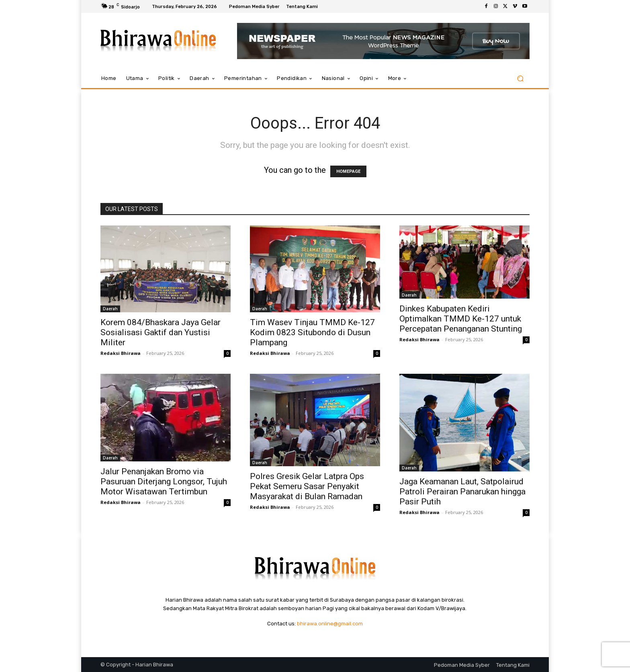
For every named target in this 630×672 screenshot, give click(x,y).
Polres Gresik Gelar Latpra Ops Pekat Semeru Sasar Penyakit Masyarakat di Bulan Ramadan (307, 486)
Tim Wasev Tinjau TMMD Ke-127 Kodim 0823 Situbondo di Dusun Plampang (312, 332)
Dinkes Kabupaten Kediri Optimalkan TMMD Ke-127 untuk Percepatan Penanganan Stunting (461, 319)
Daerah (110, 309)
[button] (520, 79)
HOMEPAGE (348, 171)
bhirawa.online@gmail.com (330, 624)
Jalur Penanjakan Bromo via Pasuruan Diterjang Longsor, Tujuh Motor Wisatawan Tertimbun (164, 481)
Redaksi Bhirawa (121, 353)
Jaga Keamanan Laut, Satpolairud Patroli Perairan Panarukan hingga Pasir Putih (462, 492)
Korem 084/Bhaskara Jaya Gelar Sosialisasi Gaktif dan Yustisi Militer (161, 332)
